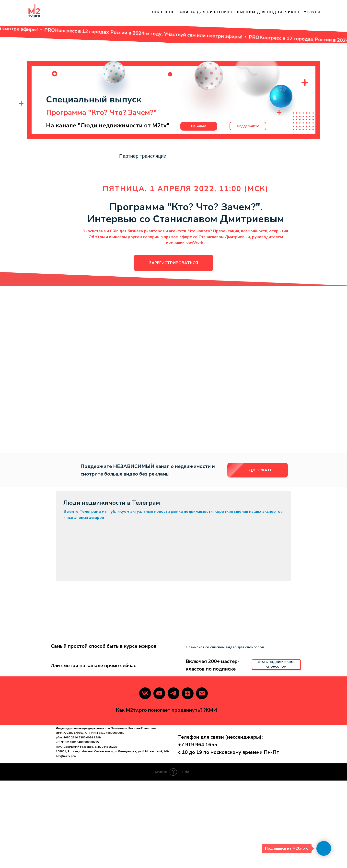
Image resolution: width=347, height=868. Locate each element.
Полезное (163, 12)
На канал (199, 138)
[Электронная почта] (202, 781)
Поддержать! (248, 138)
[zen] (188, 781)
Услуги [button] (312, 12)
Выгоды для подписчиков (268, 12)
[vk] (145, 781)
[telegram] (173, 781)
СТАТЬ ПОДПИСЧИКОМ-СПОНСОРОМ (276, 752)
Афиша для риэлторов (206, 12)
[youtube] (159, 781)
